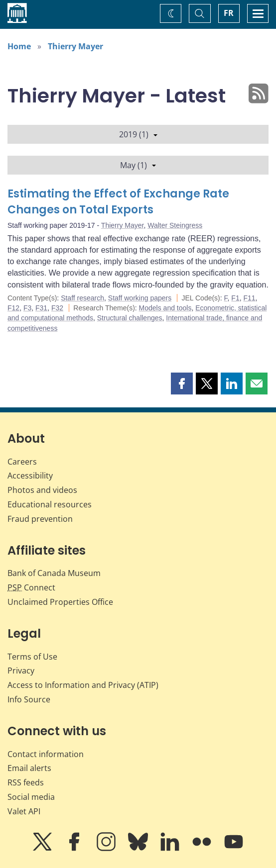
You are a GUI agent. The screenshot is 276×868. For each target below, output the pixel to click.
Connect (31, 587)
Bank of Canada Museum (54, 573)
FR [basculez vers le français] (229, 13)
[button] (182, 384)
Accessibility (30, 476)
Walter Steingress (175, 225)
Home (19, 46)
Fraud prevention (40, 519)
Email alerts (29, 768)
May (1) (138, 165)
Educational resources (50, 504)
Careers (22, 462)
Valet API (24, 811)
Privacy (21, 671)
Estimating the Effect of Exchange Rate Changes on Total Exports (118, 202)
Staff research (82, 298)
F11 (249, 298)
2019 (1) (138, 134)
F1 (235, 298)
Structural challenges (130, 318)
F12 (13, 308)
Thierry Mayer (75, 46)
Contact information (46, 754)
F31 (41, 308)
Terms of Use (32, 657)
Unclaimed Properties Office (60, 602)
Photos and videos (42, 490)
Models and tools (165, 308)
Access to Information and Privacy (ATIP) (83, 685)
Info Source (29, 699)
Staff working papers (140, 298)
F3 (27, 308)
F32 (57, 308)
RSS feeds (26, 782)
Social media (31, 797)
